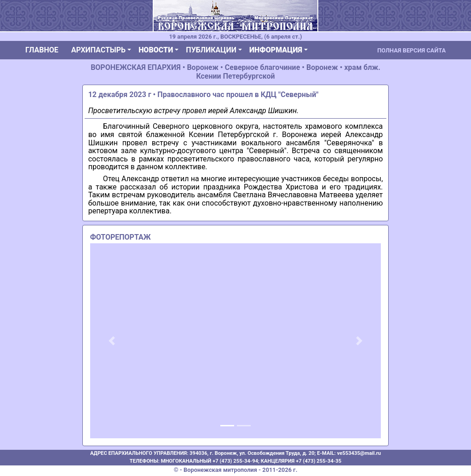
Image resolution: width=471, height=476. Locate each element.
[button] (112, 341)
